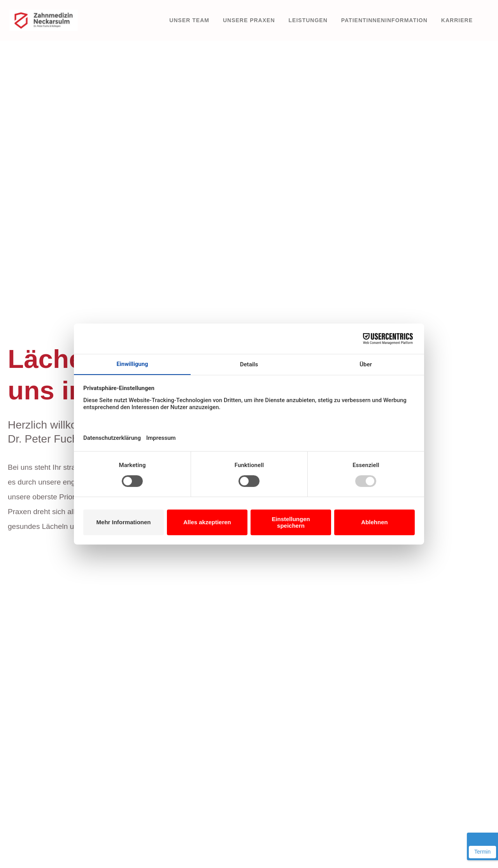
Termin (482, 852)
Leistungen (308, 20)
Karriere (457, 20)
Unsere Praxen (249, 20)
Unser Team (189, 20)
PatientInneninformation (384, 20)
